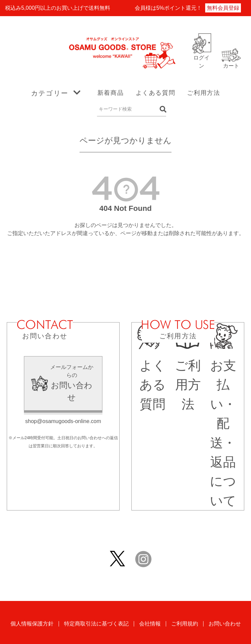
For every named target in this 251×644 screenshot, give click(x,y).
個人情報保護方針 (32, 624)
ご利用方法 (203, 93)
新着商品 (111, 93)
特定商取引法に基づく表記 (96, 624)
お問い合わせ (225, 624)
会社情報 (150, 624)
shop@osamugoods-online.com (63, 421)
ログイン (201, 58)
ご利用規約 (185, 624)
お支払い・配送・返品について (223, 424)
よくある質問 (156, 93)
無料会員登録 (223, 8)
